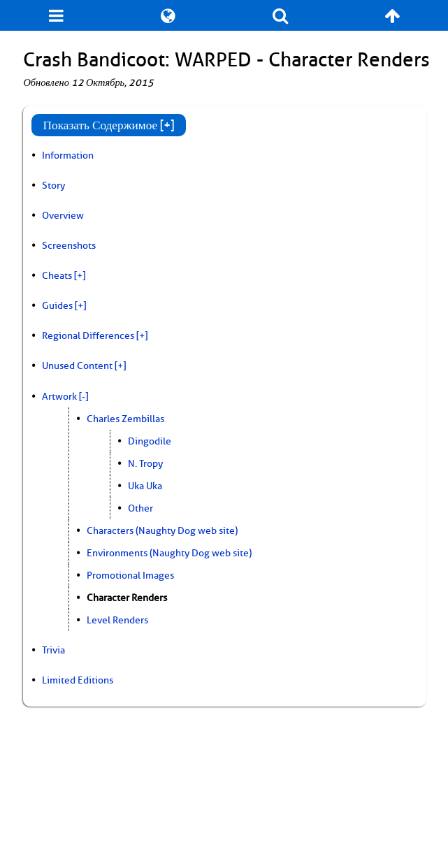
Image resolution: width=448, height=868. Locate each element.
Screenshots (69, 245)
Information (68, 155)
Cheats (57, 275)
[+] (80, 275)
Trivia (53, 650)
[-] (84, 396)
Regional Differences (88, 335)
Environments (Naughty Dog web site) (169, 553)
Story (53, 185)
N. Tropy (145, 463)
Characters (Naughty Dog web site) (162, 530)
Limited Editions (78, 680)
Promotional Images (130, 575)
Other (140, 508)
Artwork (59, 396)
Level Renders (117, 620)
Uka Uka (145, 486)
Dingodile (150, 441)
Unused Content (77, 366)
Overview (63, 215)
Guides (57, 305)
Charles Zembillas (125, 419)
